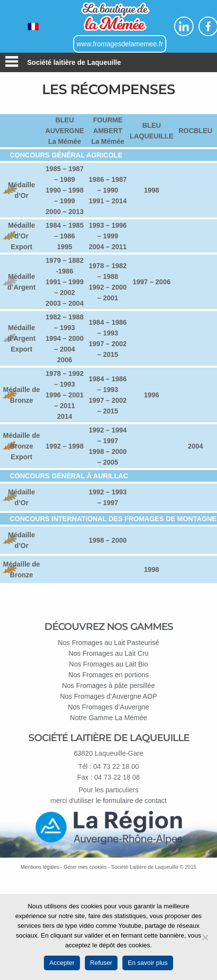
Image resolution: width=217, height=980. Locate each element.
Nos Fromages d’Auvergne (108, 707)
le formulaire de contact (131, 801)
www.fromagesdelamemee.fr (120, 44)
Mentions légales (40, 867)
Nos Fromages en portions (108, 675)
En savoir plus (148, 963)
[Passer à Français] (33, 27)
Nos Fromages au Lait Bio (109, 664)
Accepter (62, 963)
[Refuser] (205, 937)
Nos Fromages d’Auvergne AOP (108, 696)
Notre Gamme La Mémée (109, 718)
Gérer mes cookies (85, 867)
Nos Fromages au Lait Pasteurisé (109, 643)
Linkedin (184, 26)
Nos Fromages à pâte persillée (108, 686)
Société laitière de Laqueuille (74, 62)
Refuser (101, 963)
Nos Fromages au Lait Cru (108, 653)
